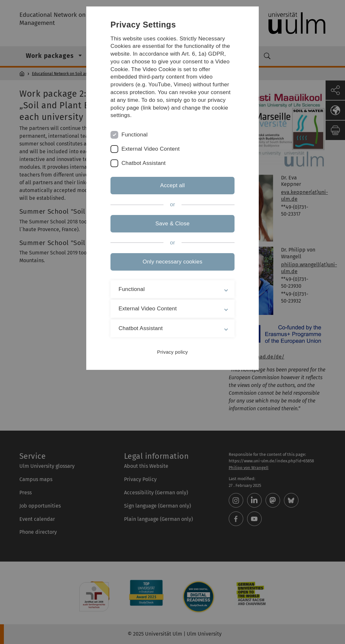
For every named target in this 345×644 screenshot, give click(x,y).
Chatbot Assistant (144, 163)
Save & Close (172, 224)
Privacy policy (172, 352)
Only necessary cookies (172, 262)
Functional (135, 135)
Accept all (172, 185)
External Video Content (151, 149)
